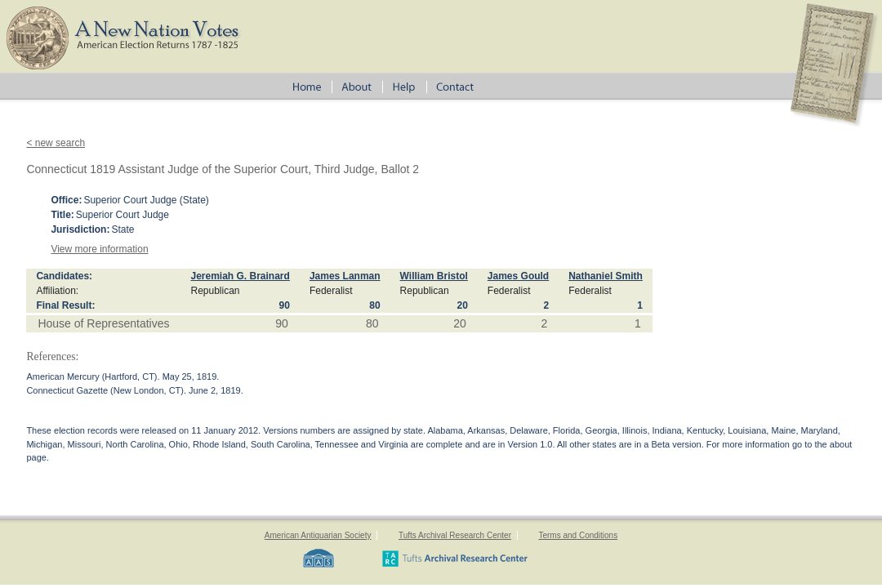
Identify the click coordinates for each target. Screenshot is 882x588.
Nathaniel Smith (606, 276)
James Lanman (345, 276)
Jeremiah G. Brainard (240, 276)
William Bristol (434, 276)
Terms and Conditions (578, 535)
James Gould (518, 276)
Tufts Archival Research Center (455, 535)
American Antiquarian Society (318, 535)
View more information (99, 249)
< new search (56, 143)
